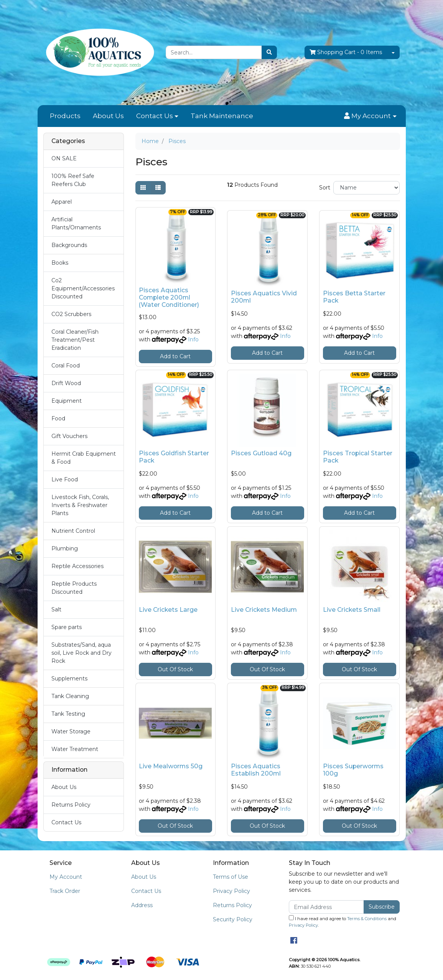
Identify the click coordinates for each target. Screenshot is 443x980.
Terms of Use (231, 877)
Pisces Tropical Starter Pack (358, 457)
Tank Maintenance (222, 116)
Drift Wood (66, 383)
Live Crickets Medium (264, 610)
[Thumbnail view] (143, 188)
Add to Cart (175, 356)
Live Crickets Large (168, 610)
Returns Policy (71, 805)
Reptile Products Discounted (74, 588)
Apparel (62, 202)
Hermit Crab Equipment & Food (84, 458)
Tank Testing (68, 714)
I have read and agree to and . (343, 922)
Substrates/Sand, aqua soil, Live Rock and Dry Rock (82, 653)
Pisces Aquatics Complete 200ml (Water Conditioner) (169, 297)
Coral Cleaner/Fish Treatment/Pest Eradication (75, 340)
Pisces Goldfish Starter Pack (174, 457)
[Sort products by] (366, 188)
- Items (346, 52)
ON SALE (64, 158)
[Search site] (269, 52)
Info (193, 339)
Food (58, 418)
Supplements (69, 679)
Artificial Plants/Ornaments (76, 223)
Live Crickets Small (352, 610)
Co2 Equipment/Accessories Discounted (83, 288)
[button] (370, 116)
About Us (108, 116)
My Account (66, 877)
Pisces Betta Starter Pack (354, 297)
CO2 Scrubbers (71, 314)
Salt (56, 609)
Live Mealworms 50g (171, 766)
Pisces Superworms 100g (353, 770)
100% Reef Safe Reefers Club (73, 180)
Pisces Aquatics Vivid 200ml (264, 297)
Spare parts (67, 627)
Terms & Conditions (367, 919)
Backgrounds (69, 245)
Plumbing (65, 548)
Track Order (65, 891)
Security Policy (233, 919)
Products (65, 116)
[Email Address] (327, 907)
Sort (325, 188)
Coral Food (66, 366)
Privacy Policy (231, 891)
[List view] (158, 188)
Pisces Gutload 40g (261, 453)
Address (142, 905)
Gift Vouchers (69, 436)
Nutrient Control (73, 531)
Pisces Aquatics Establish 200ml (256, 770)
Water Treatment (75, 749)
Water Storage (71, 731)
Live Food (65, 479)
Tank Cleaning (70, 696)
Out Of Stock (175, 669)
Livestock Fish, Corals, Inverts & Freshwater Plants (80, 505)
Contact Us (155, 116)
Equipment (67, 401)
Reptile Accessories (77, 566)
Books (60, 263)
